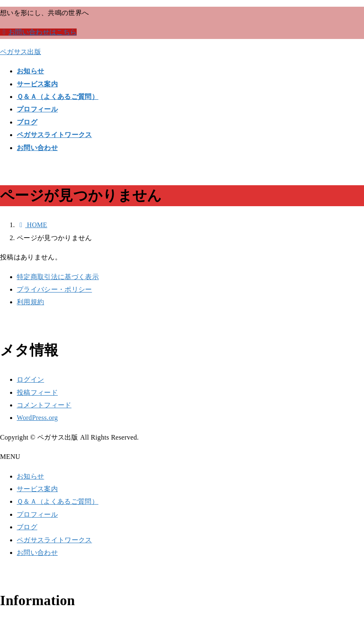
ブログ (27, 527)
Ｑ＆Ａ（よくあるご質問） (58, 501)
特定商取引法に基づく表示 (58, 277)
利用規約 (30, 302)
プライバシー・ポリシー (54, 289)
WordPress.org (37, 418)
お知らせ (30, 476)
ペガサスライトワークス (54, 540)
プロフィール (37, 514)
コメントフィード (44, 405)
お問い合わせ (37, 553)
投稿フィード (37, 392)
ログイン (30, 379)
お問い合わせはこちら (38, 32)
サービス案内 (37, 489)
